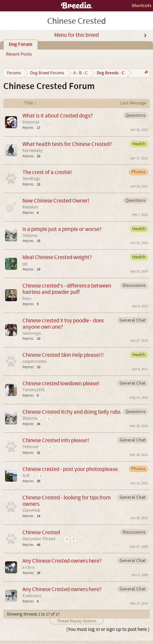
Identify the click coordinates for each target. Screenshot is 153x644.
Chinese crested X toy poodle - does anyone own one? (63, 324)
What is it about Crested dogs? (58, 116)
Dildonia (30, 236)
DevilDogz (31, 179)
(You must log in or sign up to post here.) (108, 629)
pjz (25, 264)
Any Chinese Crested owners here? (62, 561)
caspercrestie (34, 361)
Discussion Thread (39, 539)
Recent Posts (19, 54)
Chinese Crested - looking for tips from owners (67, 501)
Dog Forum (21, 45)
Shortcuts (141, 6)
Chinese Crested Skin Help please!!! (63, 355)
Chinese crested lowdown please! (61, 383)
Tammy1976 (33, 390)
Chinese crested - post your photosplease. (71, 469)
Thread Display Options (77, 621)
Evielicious (32, 596)
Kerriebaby (32, 151)
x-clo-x (28, 567)
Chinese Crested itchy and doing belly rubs (71, 412)
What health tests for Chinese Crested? (67, 144)
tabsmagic (32, 333)
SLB (26, 476)
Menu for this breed (76, 35)
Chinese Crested (41, 532)
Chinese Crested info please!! (56, 440)
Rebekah (30, 207)
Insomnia (31, 122)
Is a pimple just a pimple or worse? (62, 229)
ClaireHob (31, 510)
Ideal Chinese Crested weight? (57, 257)
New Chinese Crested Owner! (56, 201)
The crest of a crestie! (47, 172)
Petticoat (30, 447)
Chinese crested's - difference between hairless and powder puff (67, 289)
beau (27, 299)
